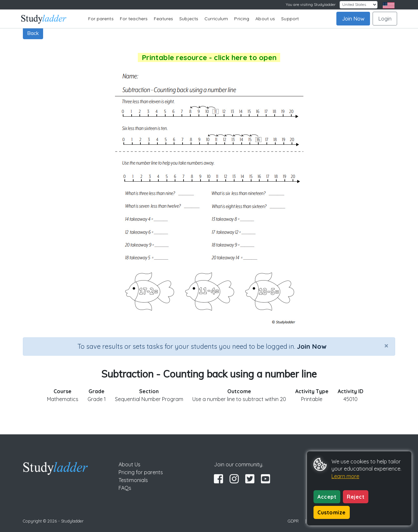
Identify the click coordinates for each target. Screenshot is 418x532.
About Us (129, 464)
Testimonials (133, 480)
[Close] (386, 346)
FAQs (125, 488)
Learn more (345, 476)
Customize (332, 512)
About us (265, 19)
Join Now (353, 19)
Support (290, 19)
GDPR (293, 521)
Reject (356, 497)
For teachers (134, 19)
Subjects (189, 19)
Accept (327, 497)
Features (163, 19)
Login (385, 19)
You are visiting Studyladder (311, 4)
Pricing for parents (141, 472)
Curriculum (216, 19)
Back (33, 33)
